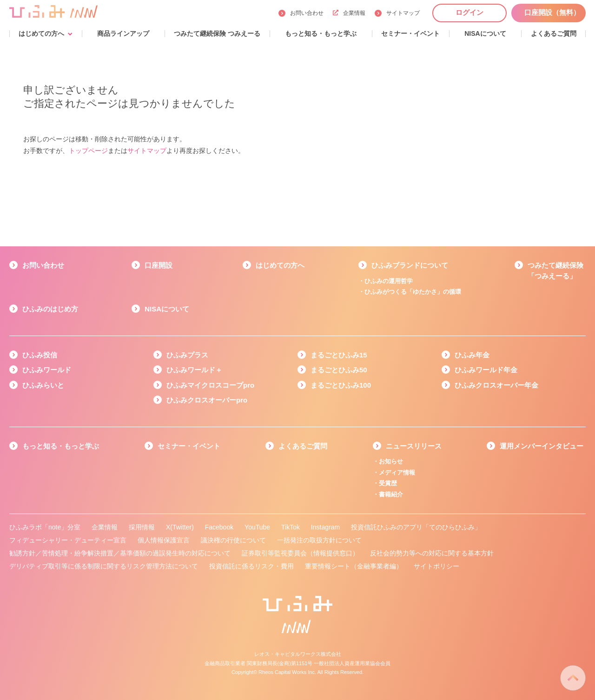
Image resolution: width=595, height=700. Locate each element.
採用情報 (142, 527)
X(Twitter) (180, 527)
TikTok (291, 527)
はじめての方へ (280, 265)
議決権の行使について (233, 540)
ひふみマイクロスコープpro (210, 385)
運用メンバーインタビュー (542, 446)
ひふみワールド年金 (486, 370)
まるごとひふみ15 (339, 355)
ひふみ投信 (40, 355)
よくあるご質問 (303, 446)
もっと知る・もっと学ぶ (61, 446)
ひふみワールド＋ (194, 370)
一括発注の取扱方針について (319, 540)
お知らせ (391, 461)
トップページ (88, 151)
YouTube (257, 527)
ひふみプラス (187, 355)
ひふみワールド (47, 370)
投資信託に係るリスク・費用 (251, 566)
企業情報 (349, 13)
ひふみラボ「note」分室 (45, 527)
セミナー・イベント (189, 446)
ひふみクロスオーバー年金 (496, 385)
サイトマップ (403, 13)
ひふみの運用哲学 (389, 281)
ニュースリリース (414, 446)
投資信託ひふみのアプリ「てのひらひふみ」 (416, 527)
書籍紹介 (391, 494)
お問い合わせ (307, 13)
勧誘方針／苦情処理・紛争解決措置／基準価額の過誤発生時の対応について (120, 553)
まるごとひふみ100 (341, 385)
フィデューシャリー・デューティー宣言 (68, 540)
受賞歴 (388, 483)
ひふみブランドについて (410, 265)
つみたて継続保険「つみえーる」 (555, 271)
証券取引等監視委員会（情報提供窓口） (300, 553)
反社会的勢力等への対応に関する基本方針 (432, 553)
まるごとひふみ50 (339, 370)
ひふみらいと (43, 385)
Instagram (325, 527)
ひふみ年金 (472, 355)
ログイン (469, 12)
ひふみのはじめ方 (50, 309)
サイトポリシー (436, 566)
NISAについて (167, 309)
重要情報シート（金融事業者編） (354, 566)
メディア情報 (397, 472)
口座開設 (159, 265)
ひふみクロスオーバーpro (207, 400)
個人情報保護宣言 (164, 540)
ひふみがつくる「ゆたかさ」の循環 (413, 292)
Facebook (219, 527)
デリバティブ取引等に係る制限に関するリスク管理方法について (104, 566)
